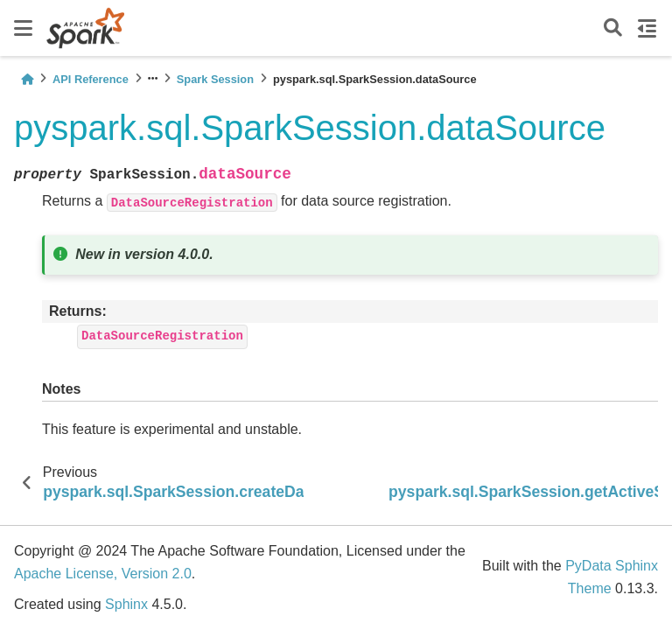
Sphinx (126, 604)
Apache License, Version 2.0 (103, 574)
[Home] (27, 79)
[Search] (613, 28)
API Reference (91, 79)
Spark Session (215, 79)
